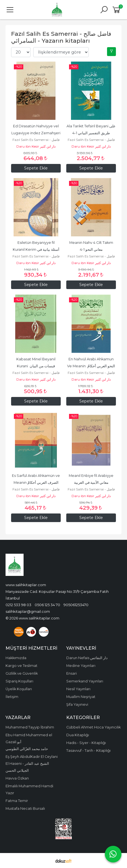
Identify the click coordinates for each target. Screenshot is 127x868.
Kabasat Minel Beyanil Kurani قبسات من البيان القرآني (36, 366)
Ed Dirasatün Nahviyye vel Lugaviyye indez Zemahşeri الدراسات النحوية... (37, 133)
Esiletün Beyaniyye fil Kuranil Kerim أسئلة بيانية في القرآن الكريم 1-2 (36, 250)
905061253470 (76, 605)
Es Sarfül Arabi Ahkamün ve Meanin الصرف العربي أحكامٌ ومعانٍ (36, 483)
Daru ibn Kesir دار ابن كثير (36, 146)
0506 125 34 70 (47, 605)
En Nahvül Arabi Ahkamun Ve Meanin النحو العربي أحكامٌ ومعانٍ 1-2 (92, 366)
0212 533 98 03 (18, 605)
